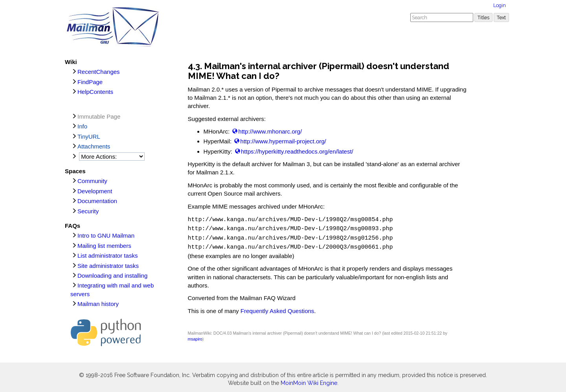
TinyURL (89, 136)
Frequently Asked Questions (277, 308)
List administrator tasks (108, 256)
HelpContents (95, 92)
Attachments (94, 146)
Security (88, 211)
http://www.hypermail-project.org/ (283, 141)
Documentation (97, 201)
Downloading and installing (112, 276)
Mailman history (98, 304)
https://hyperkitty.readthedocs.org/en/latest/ (297, 151)
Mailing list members (104, 246)
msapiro (195, 336)
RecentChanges (99, 72)
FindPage (90, 82)
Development (95, 191)
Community (92, 181)
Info (82, 126)
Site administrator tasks (108, 266)
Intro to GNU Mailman (106, 235)
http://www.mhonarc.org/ (270, 131)
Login (500, 5)
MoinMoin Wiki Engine (309, 380)
